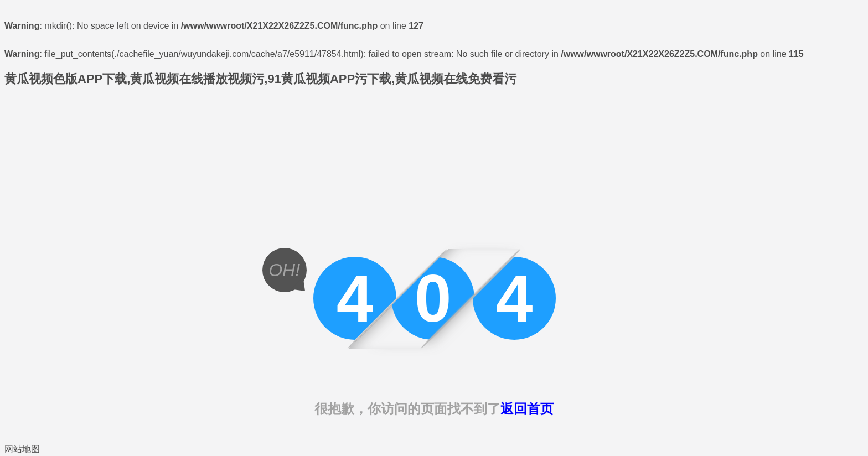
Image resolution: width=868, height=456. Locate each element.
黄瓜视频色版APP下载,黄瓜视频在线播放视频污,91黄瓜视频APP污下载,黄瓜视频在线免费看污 (260, 79)
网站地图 (22, 449)
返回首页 (527, 409)
